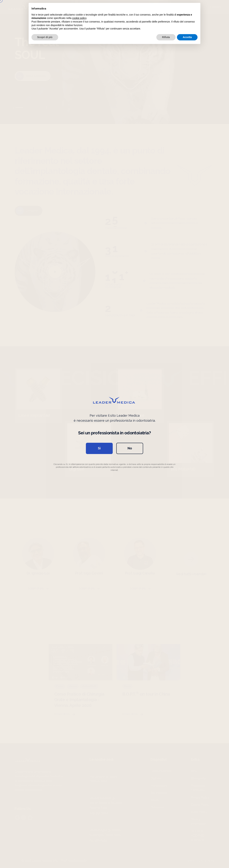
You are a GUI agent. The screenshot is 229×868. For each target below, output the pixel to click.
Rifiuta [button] (166, 37)
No (130, 448)
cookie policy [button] (79, 18)
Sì (99, 448)
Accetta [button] (187, 37)
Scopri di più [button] (45, 37)
